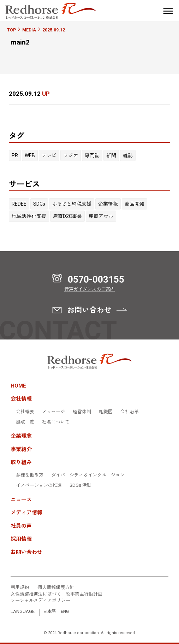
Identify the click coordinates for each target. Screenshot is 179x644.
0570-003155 (96, 279)
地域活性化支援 (29, 216)
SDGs (39, 204)
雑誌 (128, 155)
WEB (30, 155)
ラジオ (71, 155)
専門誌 (92, 155)
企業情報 (108, 204)
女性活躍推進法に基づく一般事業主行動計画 (56, 594)
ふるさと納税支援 (72, 204)
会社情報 (21, 399)
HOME (18, 386)
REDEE (19, 204)
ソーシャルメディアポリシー (40, 601)
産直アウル (101, 216)
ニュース (21, 500)
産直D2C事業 (67, 216)
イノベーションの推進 (39, 485)
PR (15, 155)
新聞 (111, 155)
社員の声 (21, 526)
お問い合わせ (26, 552)
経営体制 (82, 412)
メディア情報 (26, 513)
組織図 (106, 412)
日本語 (49, 612)
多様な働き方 (30, 475)
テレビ (49, 155)
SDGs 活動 (80, 485)
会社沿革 (130, 412)
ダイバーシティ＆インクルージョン (88, 475)
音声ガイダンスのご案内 (89, 289)
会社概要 (25, 412)
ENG (65, 612)
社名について (56, 422)
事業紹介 (21, 450)
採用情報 (21, 539)
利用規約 (20, 587)
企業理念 (21, 436)
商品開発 (135, 204)
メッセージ (53, 412)
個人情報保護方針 (56, 587)
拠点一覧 (25, 422)
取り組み (21, 463)
